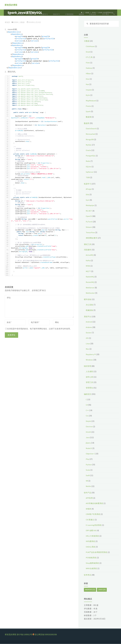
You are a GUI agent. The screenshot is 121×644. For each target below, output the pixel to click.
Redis (88, 161)
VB (87, 481)
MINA (88, 266)
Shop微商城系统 (93, 563)
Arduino (89, 327)
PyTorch (89, 222)
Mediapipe (90, 206)
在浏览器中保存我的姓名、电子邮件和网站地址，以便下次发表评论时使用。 (39, 329)
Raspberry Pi (91, 354)
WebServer (90, 288)
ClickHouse (90, 47)
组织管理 (88, 366)
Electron (89, 427)
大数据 (87, 41)
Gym (88, 200)
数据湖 (89, 117)
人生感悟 (90, 372)
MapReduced (91, 101)
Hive (88, 79)
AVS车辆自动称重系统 (95, 504)
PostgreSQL (91, 156)
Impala (89, 90)
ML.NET (89, 211)
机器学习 (88, 184)
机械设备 (90, 310)
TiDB (88, 178)
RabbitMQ (90, 277)
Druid (88, 52)
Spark (88, 112)
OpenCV (89, 216)
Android (89, 322)
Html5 (88, 432)
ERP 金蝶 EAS (91, 531)
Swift (88, 476)
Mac (87, 349)
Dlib (88, 195)
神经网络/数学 (92, 238)
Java (88, 438)
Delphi (89, 421)
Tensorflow (90, 233)
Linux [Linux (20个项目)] (102, 590)
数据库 (87, 123)
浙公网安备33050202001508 (46, 635)
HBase (88, 74)
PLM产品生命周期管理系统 (97, 552)
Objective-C (91, 454)
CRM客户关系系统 (93, 514)
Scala (88, 470)
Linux (88, 344)
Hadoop (89, 68)
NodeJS (89, 448)
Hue (88, 85)
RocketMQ (90, 282)
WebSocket (91, 293)
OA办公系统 (91, 547)
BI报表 (89, 509)
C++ (87, 410)
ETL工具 (89, 57)
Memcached (91, 134)
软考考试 (88, 575)
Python (89, 465)
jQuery (89, 443)
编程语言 (88, 394)
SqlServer (90, 172)
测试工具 (88, 244)
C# (87, 405)
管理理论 (90, 388)
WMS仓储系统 (92, 569)
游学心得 (90, 377)
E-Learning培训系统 (94, 525)
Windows (89, 360)
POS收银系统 (91, 558)
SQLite (89, 167)
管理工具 (90, 383)
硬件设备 (88, 300)
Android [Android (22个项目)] (90, 590)
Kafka (88, 261)
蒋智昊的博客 (11, 5)
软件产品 (88, 493)
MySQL (89, 145)
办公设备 (90, 305)
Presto (89, 106)
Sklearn (89, 227)
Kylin (88, 95)
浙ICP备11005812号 (24, 635)
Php (87, 459)
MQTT (88, 271)
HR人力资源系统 (93, 536)
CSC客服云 (90, 520)
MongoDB (90, 140)
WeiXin (89, 486)
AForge (89, 189)
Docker (89, 333)
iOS (87, 338)
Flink (88, 63)
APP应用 (89, 498)
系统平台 (88, 317)
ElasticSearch (91, 129)
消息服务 (88, 250)
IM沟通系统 (91, 542)
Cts (87, 416)
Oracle (88, 150)
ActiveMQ (90, 255)
